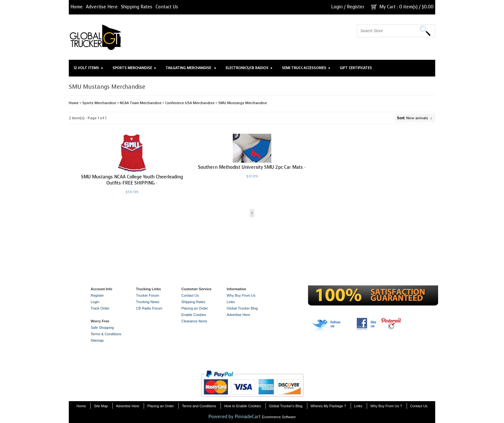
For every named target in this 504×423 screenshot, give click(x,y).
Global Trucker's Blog (286, 406)
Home (76, 7)
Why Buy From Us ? (386, 406)
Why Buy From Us (241, 295)
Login (337, 7)
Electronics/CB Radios (249, 68)
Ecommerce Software (279, 417)
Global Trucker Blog (242, 308)
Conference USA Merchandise (190, 103)
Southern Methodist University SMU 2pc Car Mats (250, 167)
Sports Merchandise (134, 68)
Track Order (100, 308)
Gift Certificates (356, 68)
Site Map (101, 406)
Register (356, 7)
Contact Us (167, 7)
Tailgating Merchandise (191, 68)
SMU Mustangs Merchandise (243, 103)
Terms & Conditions (106, 334)
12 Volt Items (88, 68)
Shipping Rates (137, 7)
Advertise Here (102, 7)
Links (231, 302)
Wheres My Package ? (328, 406)
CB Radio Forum (149, 308)
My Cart (387, 7)
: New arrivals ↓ (414, 118)
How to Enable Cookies (242, 406)
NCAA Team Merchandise (141, 103)
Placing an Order (195, 308)
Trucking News (148, 302)
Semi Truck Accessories (306, 68)
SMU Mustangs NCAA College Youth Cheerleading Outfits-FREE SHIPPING (132, 180)
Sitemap (97, 340)
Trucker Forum (148, 295)
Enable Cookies (194, 315)
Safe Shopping (102, 328)
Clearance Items (194, 321)
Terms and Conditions (199, 406)
